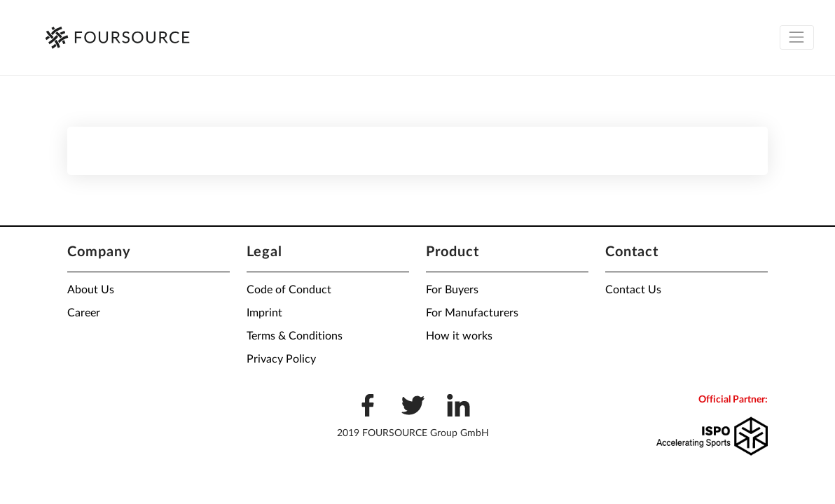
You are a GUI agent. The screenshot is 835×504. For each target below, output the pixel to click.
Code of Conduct (289, 290)
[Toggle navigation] (797, 37)
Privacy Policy (281, 359)
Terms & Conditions (295, 336)
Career (84, 313)
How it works (459, 336)
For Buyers (452, 290)
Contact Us (633, 290)
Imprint (264, 313)
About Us (91, 290)
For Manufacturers (472, 313)
